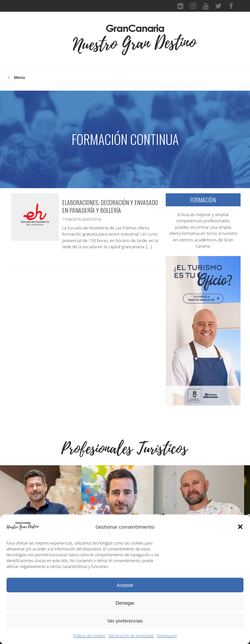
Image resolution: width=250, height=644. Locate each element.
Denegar (125, 603)
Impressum (167, 636)
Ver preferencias (125, 621)
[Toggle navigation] (62, 44)
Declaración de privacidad (131, 636)
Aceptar (125, 585)
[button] (240, 527)
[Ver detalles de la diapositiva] (41, 506)
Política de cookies (89, 636)
